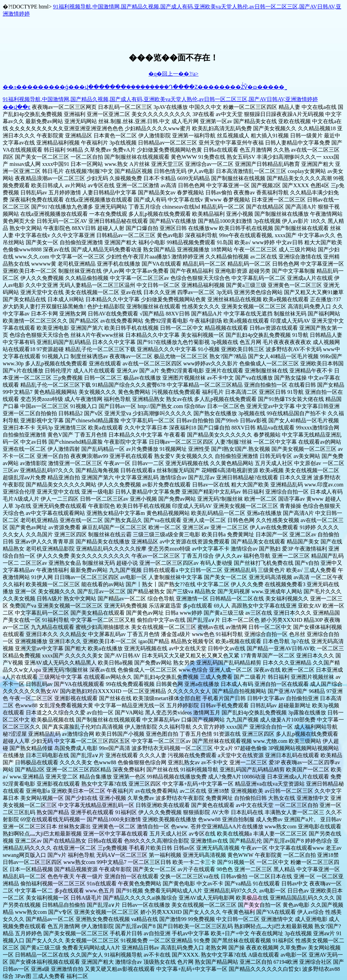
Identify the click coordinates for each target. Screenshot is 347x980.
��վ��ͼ (17, 107)
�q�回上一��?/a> (173, 74)
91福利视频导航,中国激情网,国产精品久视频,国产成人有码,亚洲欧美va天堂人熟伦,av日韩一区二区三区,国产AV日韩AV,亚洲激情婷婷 (160, 99)
